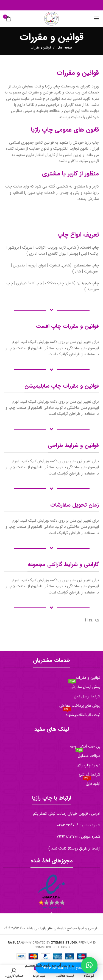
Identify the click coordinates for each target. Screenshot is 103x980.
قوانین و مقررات (88, 678)
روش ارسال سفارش (84, 686)
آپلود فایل (92, 783)
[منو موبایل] (97, 19)
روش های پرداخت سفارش (80, 706)
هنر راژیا (46, 928)
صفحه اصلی (64, 48)
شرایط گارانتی (90, 774)
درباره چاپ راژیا (88, 765)
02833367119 (68, 825)
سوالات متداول (88, 755)
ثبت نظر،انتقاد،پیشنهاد (82, 714)
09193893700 (67, 837)
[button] (89, 965)
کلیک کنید (59, 848)
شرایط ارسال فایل (87, 696)
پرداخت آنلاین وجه (85, 746)
